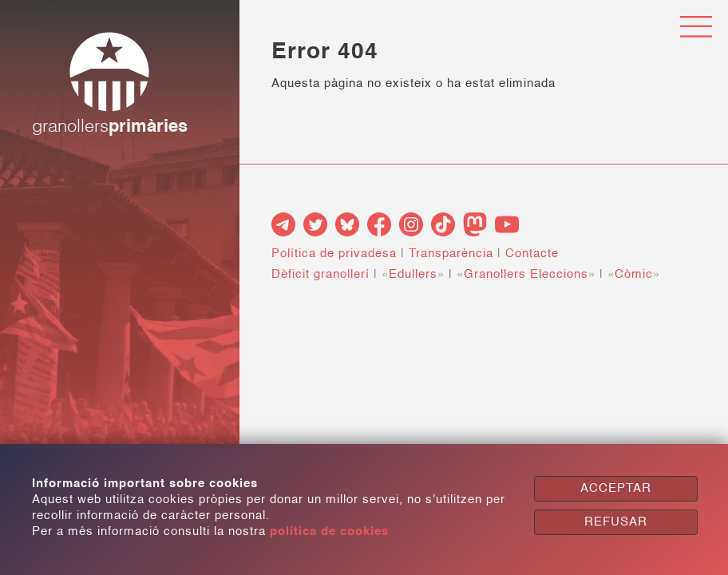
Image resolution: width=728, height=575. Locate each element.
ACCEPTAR (616, 488)
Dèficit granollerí (320, 274)
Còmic (634, 274)
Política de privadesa (334, 254)
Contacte (532, 254)
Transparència (451, 254)
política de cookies (329, 531)
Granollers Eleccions (526, 274)
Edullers (413, 274)
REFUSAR (616, 522)
